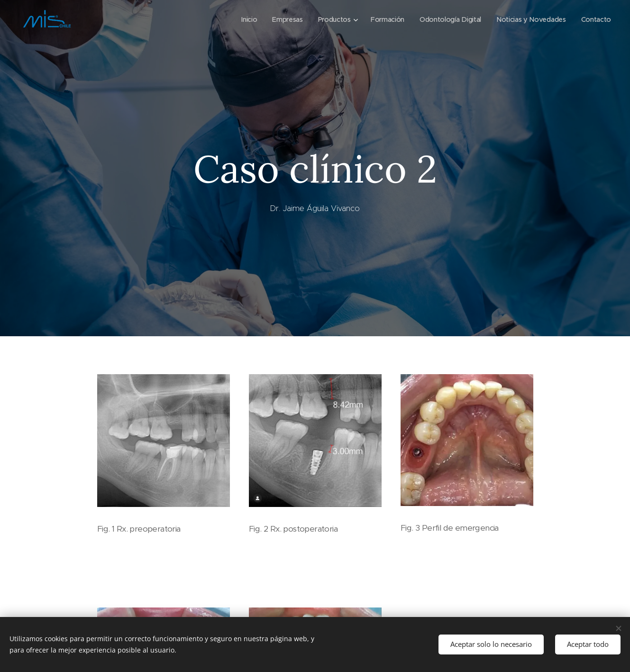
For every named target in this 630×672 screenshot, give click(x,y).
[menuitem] (240, 19)
